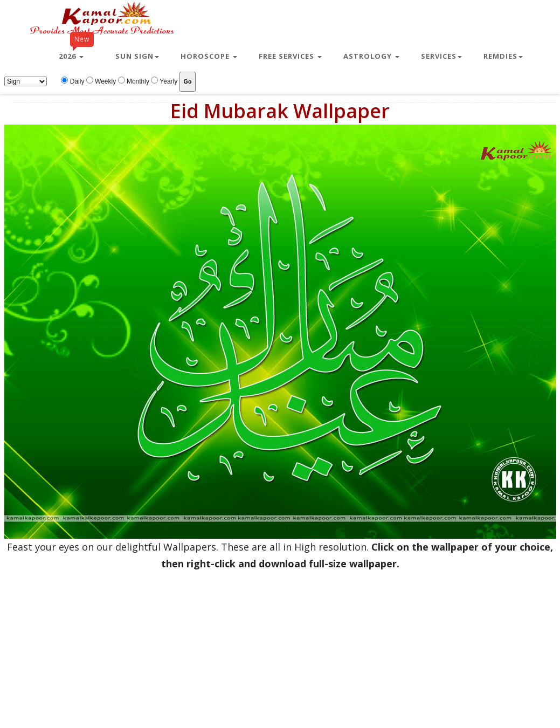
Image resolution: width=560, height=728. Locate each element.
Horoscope (209, 56)
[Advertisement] (276, 648)
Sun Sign (137, 56)
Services (441, 56)
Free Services (290, 56)
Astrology (371, 56)
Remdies (503, 56)
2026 (76, 52)
